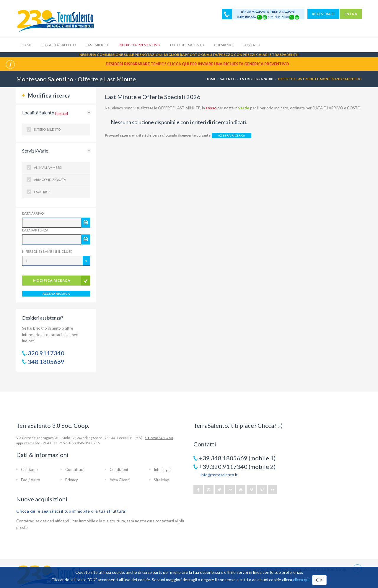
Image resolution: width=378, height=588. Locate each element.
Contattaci (74, 469)
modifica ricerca (52, 280)
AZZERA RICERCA (56, 294)
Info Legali (163, 469)
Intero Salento (47, 129)
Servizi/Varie (35, 151)
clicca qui (301, 580)
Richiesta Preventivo (140, 45)
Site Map (162, 480)
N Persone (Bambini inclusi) (47, 251)
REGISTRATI (323, 14)
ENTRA (351, 14)
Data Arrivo (33, 213)
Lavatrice (42, 192)
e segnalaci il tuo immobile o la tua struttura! (72, 511)
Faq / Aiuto (31, 480)
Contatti (251, 45)
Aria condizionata (50, 180)
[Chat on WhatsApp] (265, 17)
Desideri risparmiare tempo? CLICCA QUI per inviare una (197, 64)
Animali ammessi (48, 167)
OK (319, 580)
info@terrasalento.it (219, 475)
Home (26, 45)
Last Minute (97, 45)
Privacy (72, 480)
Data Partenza (35, 230)
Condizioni (119, 469)
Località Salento (59, 45)
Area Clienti (120, 480)
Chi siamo (223, 45)
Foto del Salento (187, 45)
